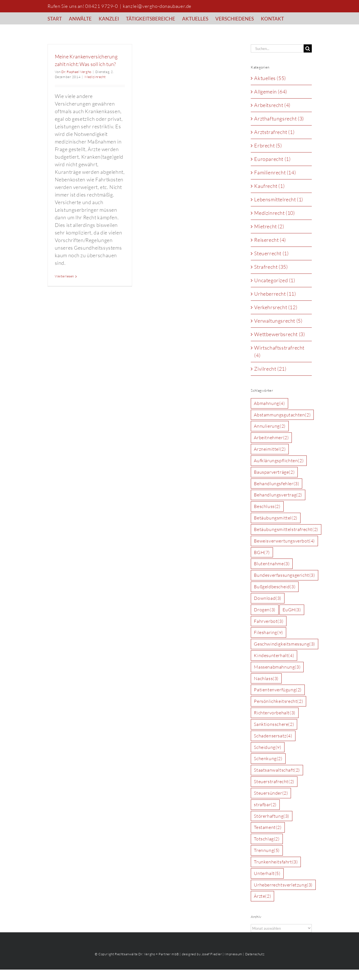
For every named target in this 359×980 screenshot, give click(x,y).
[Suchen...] (277, 48)
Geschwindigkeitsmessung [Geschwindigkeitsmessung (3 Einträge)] (285, 644)
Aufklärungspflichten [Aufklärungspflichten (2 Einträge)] (279, 461)
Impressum (233, 954)
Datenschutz (255, 954)
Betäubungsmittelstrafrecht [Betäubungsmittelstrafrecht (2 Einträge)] (286, 529)
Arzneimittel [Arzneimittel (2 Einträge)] (270, 449)
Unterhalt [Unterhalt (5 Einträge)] (267, 873)
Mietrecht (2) (269, 226)
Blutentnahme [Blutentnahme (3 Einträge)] (272, 564)
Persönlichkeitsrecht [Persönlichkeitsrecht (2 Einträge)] (278, 701)
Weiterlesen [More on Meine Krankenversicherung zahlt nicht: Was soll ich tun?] (65, 276)
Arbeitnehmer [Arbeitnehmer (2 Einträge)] (271, 438)
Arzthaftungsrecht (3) (279, 118)
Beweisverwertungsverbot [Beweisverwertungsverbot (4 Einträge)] (284, 541)
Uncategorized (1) (275, 280)
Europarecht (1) (272, 159)
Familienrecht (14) (275, 172)
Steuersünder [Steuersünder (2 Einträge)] (271, 793)
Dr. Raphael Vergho (76, 72)
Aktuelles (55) (270, 78)
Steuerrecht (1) (271, 253)
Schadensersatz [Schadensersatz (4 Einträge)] (273, 736)
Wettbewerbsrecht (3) (279, 334)
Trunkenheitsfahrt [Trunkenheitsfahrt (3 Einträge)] (276, 862)
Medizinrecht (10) (274, 213)
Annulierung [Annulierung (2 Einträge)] (270, 426)
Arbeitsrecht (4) (272, 105)
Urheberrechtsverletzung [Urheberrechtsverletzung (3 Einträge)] (283, 885)
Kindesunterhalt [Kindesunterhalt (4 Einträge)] (274, 656)
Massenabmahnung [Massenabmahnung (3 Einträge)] (277, 667)
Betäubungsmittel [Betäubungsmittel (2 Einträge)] (276, 518)
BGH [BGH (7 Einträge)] (262, 552)
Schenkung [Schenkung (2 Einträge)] (268, 759)
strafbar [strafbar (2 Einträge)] (265, 805)
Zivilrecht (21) (270, 369)
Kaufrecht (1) (269, 186)
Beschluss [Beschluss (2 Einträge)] (267, 506)
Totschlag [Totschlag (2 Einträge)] (267, 839)
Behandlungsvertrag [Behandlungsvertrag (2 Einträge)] (278, 495)
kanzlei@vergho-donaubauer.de (157, 6)
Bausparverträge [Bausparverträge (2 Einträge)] (274, 472)
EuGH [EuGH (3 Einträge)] (292, 610)
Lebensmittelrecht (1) (279, 199)
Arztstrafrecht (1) (274, 132)
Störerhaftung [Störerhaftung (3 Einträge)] (272, 816)
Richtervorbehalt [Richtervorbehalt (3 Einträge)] (275, 713)
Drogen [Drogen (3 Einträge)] (265, 610)
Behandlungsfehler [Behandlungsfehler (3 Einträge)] (276, 484)
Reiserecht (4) (270, 240)
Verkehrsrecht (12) (276, 307)
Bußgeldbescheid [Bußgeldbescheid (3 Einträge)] (275, 587)
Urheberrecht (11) (275, 294)
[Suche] (308, 48)
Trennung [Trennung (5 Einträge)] (267, 850)
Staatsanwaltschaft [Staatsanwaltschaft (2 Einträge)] (277, 770)
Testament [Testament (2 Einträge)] (268, 827)
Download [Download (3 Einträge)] (268, 598)
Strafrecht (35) (271, 267)
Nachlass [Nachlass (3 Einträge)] (266, 679)
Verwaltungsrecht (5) (278, 321)
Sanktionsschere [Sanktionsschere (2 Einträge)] (274, 724)
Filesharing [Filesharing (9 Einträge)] (268, 633)
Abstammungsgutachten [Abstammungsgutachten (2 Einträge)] (282, 415)
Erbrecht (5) (268, 145)
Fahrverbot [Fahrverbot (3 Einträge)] (269, 621)
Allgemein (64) (270, 92)
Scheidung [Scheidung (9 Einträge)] (267, 747)
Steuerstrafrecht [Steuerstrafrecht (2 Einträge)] (274, 782)
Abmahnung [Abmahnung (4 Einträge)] (269, 403)
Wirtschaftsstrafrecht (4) (279, 351)
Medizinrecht (95, 77)
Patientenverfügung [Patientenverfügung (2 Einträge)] (278, 690)
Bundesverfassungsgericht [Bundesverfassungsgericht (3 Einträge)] (284, 575)
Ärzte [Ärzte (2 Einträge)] (262, 896)
